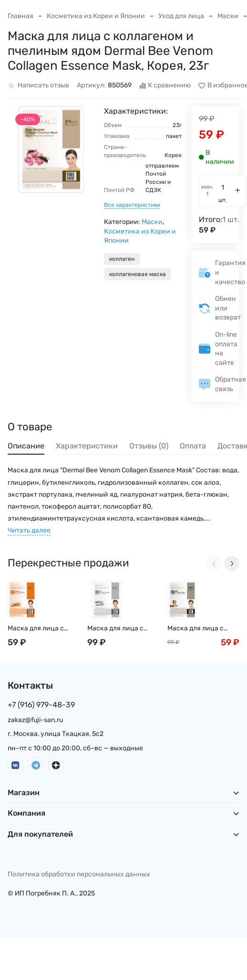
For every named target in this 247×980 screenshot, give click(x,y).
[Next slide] (232, 564)
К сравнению (165, 86)
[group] (51, 149)
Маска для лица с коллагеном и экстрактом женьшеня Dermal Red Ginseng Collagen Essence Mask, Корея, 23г (43, 629)
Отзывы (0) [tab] (149, 446)
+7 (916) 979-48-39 (41, 705)
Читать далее (29, 530)
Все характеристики (132, 205)
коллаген (122, 259)
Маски (228, 16)
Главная (21, 16)
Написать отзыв (38, 86)
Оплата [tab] (193, 446)
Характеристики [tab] (87, 446)
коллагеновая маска (138, 274)
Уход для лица (181, 16)
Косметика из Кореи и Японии (96, 16)
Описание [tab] (26, 446)
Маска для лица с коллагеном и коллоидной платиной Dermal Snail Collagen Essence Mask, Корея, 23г (123, 629)
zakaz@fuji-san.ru (35, 720)
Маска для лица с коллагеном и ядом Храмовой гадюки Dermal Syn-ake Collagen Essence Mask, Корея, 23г (203, 629)
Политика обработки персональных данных (79, 874)
